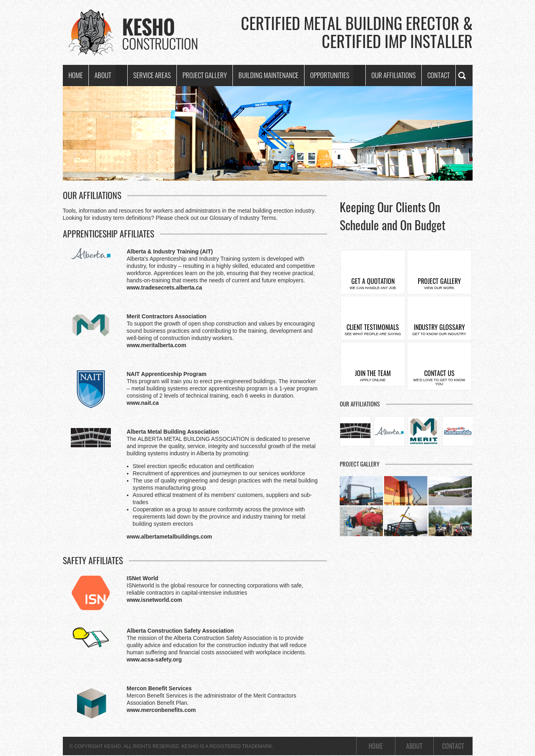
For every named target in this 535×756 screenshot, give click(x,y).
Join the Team (373, 375)
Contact (439, 75)
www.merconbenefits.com (161, 710)
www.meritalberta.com (157, 345)
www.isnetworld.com (155, 600)
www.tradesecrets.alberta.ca (165, 288)
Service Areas (152, 75)
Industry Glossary (439, 329)
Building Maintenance (269, 75)
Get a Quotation (373, 283)
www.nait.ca (143, 403)
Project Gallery (205, 75)
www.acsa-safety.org (154, 659)
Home (76, 75)
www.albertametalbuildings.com (169, 537)
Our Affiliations (394, 75)
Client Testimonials (373, 329)
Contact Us (439, 377)
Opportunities (330, 75)
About (103, 75)
